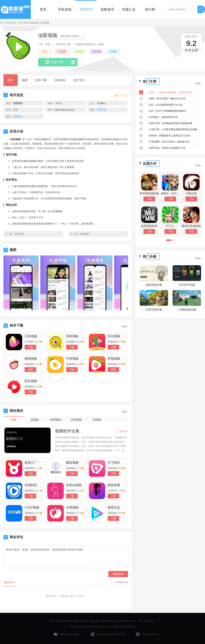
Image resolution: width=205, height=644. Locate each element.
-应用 (26, 23)
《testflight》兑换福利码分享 (162, 117)
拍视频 (113, 51)
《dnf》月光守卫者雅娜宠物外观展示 (167, 111)
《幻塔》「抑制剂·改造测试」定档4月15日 (170, 92)
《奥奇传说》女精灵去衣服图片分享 (166, 148)
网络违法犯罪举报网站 (67, 634)
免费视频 (79, 51)
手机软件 (86, 9)
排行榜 (150, 9)
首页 (43, 9)
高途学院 (19, 234)
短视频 (62, 51)
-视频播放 (34, 23)
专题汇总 (129, 9)
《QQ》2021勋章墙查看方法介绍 (165, 105)
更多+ (125, 326)
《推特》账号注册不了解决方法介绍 (166, 99)
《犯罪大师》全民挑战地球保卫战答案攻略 (170, 123)
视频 (45, 51)
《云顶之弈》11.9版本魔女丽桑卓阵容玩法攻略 (172, 129)
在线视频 (96, 51)
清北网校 (84, 234)
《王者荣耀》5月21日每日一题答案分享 (168, 142)
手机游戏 (65, 9)
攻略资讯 (107, 9)
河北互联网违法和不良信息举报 (108, 634)
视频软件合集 (67, 431)
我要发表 (118, 574)
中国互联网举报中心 (148, 634)
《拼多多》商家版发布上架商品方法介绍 (169, 136)
